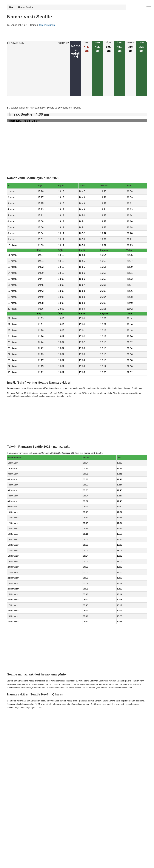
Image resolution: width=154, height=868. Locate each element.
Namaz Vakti (26, 716)
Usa (11, 7)
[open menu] (149, 5)
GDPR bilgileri (13, 722)
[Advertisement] (39, 71)
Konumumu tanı (47, 25)
